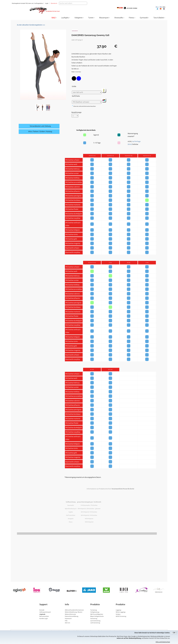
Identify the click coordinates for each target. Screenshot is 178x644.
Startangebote (16, 3)
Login (47, 3)
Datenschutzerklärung (72, 619)
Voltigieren (79, 18)
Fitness (131, 18)
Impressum (68, 622)
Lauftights (65, 18)
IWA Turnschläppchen (97, 617)
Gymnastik (144, 18)
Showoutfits (119, 18)
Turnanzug (94, 613)
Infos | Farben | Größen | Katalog (40, 135)
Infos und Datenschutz (163, 642)
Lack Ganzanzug (95, 626)
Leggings (119, 613)
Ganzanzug (94, 622)
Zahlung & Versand (45, 615)
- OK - (174, 633)
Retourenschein (44, 619)
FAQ (27, 3)
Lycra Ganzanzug (95, 624)
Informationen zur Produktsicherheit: (110, 492)
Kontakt (23, 3)
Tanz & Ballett (159, 18)
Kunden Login (44, 622)
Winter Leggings (121, 615)
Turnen (91, 18)
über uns (31, 3)
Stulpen (118, 617)
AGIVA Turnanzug (121, 619)
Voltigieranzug (95, 615)
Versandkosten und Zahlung (40, 129)
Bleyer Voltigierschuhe (97, 619)
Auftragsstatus (39, 3)
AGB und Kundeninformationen (74, 613)
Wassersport (104, 18)
